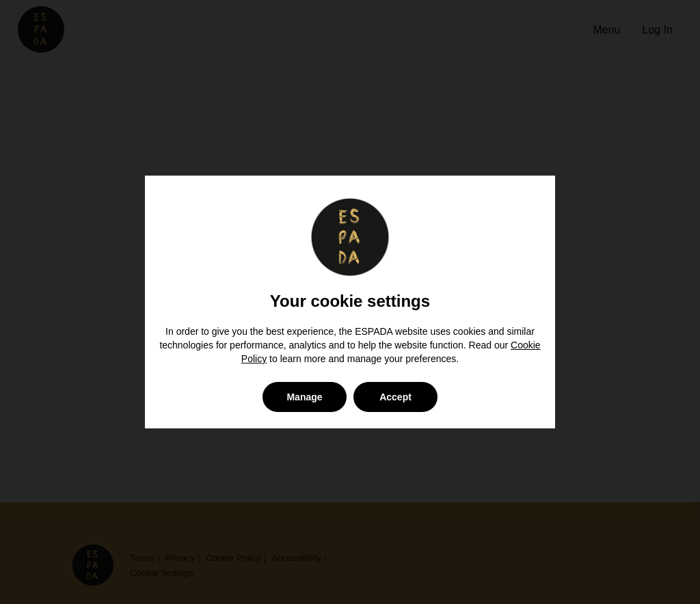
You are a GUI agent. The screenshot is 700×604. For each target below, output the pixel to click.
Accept (395, 397)
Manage (304, 397)
